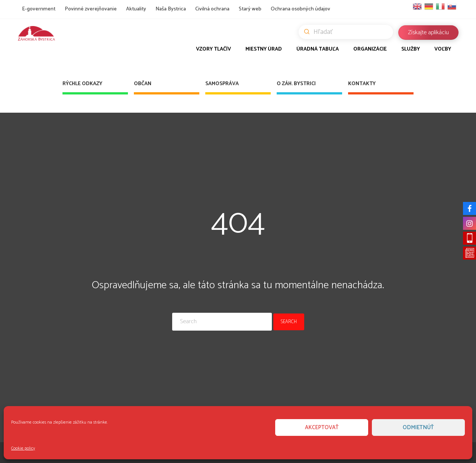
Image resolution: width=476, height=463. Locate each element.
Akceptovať (322, 427)
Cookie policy (23, 448)
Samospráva (222, 84)
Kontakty (362, 84)
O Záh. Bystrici (296, 84)
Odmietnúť (418, 427)
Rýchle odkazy (82, 84)
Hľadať (349, 32)
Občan (143, 84)
